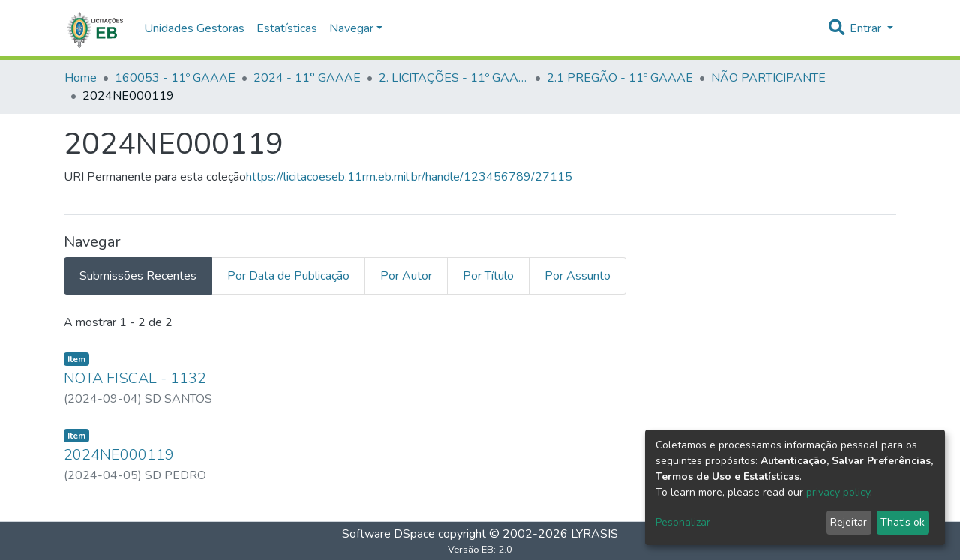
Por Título (488, 276)
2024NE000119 (119, 455)
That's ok (903, 522)
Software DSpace (388, 534)
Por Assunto (577, 276)
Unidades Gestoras (194, 28)
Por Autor (406, 276)
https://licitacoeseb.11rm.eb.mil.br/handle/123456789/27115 (409, 177)
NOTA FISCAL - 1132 (135, 378)
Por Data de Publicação (288, 276)
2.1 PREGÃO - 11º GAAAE (620, 78)
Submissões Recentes (138, 276)
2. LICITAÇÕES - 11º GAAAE (454, 78)
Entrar (867, 28)
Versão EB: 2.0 (480, 550)
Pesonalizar (683, 522)
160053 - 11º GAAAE (175, 78)
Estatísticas (287, 28)
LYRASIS (594, 534)
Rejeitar (849, 522)
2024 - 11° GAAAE (307, 78)
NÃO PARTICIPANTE (768, 78)
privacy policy (838, 492)
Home (81, 78)
